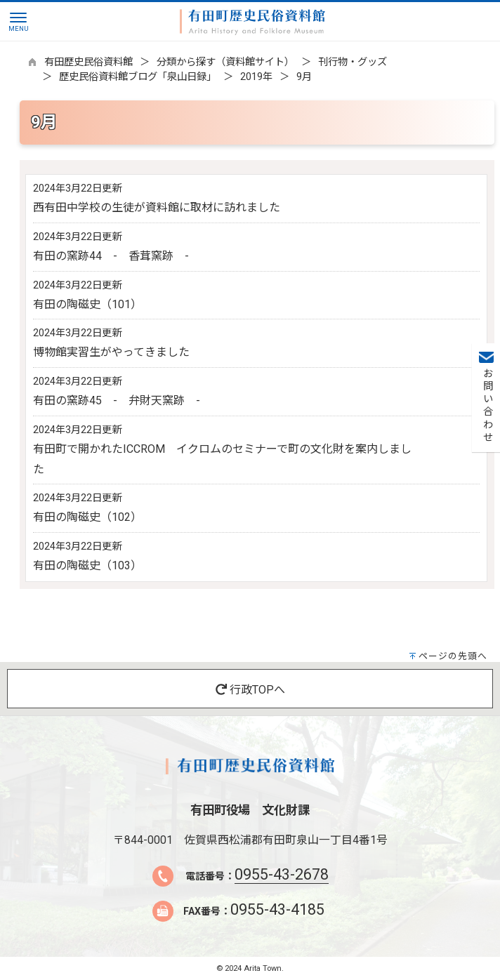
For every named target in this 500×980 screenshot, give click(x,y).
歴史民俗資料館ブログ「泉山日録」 (138, 77)
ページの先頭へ (453, 656)
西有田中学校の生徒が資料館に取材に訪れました (157, 207)
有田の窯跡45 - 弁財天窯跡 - (117, 400)
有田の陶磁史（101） (87, 304)
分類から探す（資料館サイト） (225, 62)
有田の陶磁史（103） (87, 565)
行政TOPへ (250, 690)
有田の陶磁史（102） (87, 517)
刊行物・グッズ (353, 62)
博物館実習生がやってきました (111, 352)
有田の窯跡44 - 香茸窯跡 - (111, 256)
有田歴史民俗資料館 (88, 62)
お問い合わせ (486, 406)
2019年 (256, 77)
